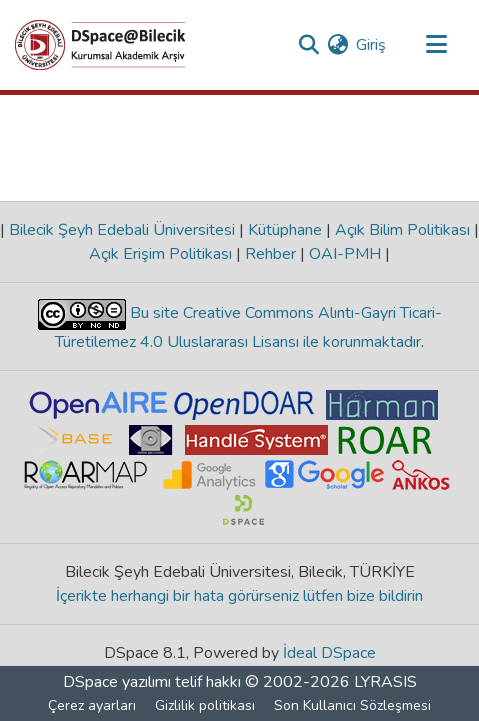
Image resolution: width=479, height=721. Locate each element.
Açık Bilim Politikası (402, 230)
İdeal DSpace (329, 653)
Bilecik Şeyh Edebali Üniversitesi (122, 230)
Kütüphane (285, 230)
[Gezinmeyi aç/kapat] (436, 45)
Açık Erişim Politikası (162, 254)
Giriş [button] (372, 45)
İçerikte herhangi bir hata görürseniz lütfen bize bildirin (239, 596)
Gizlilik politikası (205, 705)
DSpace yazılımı (117, 682)
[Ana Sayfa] (100, 45)
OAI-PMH (345, 254)
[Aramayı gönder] (308, 45)
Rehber (270, 254)
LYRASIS (385, 682)
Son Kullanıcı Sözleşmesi (352, 705)
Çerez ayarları (92, 705)
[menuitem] (337, 45)
